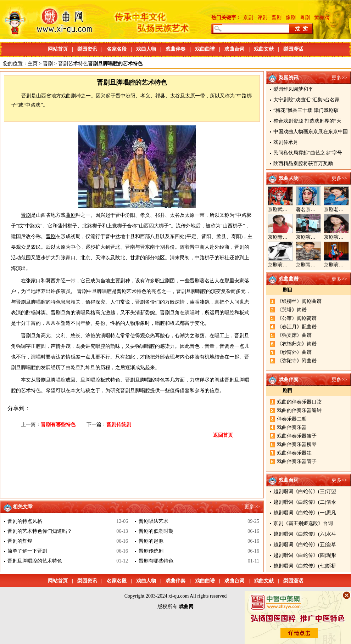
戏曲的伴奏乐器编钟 (299, 410)
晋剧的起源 (151, 541)
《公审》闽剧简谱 (297, 318)
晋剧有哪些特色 (58, 425)
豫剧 (291, 18)
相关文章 (23, 507)
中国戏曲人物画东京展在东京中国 (311, 132)
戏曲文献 (264, 49)
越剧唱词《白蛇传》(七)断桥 (305, 566)
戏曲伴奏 (175, 49)
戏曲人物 (146, 49)
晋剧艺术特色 (73, 64)
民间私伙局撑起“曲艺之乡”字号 (308, 153)
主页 (33, 64)
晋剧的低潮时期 (156, 531)
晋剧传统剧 (119, 425)
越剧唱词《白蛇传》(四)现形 (305, 555)
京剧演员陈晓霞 (285, 265)
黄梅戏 (322, 18)
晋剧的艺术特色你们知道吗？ (40, 531)
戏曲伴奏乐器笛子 (297, 436)
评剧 (262, 18)
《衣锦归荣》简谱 (297, 344)
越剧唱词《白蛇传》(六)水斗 (305, 534)
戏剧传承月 (286, 142)
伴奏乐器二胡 (292, 419)
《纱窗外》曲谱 (294, 352)
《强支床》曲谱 (294, 335)
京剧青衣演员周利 (288, 237)
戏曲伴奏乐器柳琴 (297, 444)
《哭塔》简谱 (292, 310)
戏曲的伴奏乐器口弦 (299, 402)
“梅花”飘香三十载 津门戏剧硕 (306, 110)
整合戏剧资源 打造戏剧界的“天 (307, 121)
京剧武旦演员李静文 (290, 210)
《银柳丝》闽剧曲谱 (299, 301)
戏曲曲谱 (205, 49)
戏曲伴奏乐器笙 (294, 453)
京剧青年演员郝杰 (316, 265)
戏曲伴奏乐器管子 (297, 461)
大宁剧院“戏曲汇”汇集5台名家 (307, 100)
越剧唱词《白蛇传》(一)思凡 (305, 513)
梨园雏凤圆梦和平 (293, 89)
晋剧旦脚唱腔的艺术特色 (35, 561)
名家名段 (117, 49)
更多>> (339, 78)
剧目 (288, 290)
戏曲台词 (234, 49)
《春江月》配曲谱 (297, 327)
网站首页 (58, 49)
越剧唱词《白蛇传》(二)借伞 (305, 502)
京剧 (248, 18)
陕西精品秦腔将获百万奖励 (303, 163)
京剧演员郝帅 (311, 237)
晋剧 (277, 18)
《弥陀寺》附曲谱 (297, 361)
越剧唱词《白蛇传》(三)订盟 (305, 492)
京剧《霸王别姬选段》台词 (303, 523)
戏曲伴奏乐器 (292, 427)
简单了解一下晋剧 (27, 551)
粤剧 (305, 18)
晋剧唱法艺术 (154, 521)
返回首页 (223, 435)
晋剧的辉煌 (20, 541)
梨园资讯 (87, 49)
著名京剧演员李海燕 (318, 210)
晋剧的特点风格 (25, 521)
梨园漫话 (293, 49)
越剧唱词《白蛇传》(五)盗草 (305, 545)
